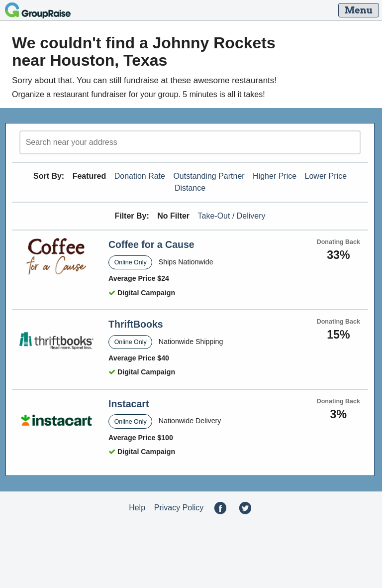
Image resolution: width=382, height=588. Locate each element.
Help (137, 508)
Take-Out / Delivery (232, 216)
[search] (190, 142)
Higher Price (275, 176)
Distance (190, 188)
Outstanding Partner (209, 176)
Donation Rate (140, 176)
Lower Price (326, 176)
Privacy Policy (179, 508)
